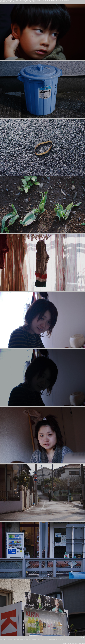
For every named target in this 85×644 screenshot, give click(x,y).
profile (40, 0)
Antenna (67, 0)
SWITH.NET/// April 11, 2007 (18, 2)
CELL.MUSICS (16, 0)
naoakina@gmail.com (54, 0)
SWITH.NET (9, 0)
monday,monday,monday (26, 0)
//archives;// (82, 637)
